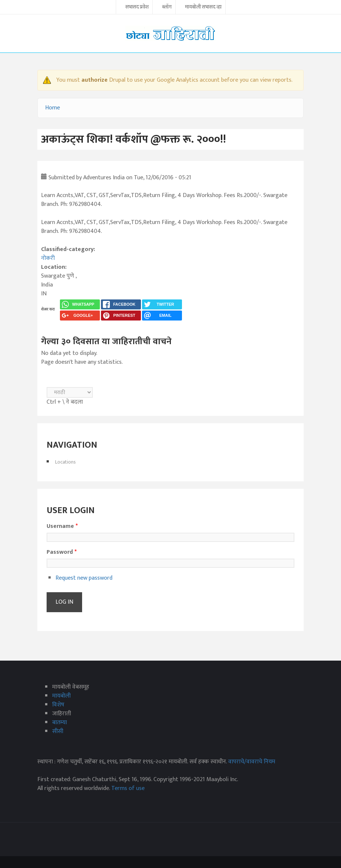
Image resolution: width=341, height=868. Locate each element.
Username (62, 526)
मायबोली (61, 696)
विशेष (58, 705)
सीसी (58, 731)
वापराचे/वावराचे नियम (252, 762)
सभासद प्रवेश (137, 7)
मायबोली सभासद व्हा (203, 7)
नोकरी (48, 258)
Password (62, 552)
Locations (65, 462)
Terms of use (128, 788)
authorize (94, 80)
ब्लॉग (167, 7)
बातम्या (60, 723)
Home (53, 108)
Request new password (84, 578)
